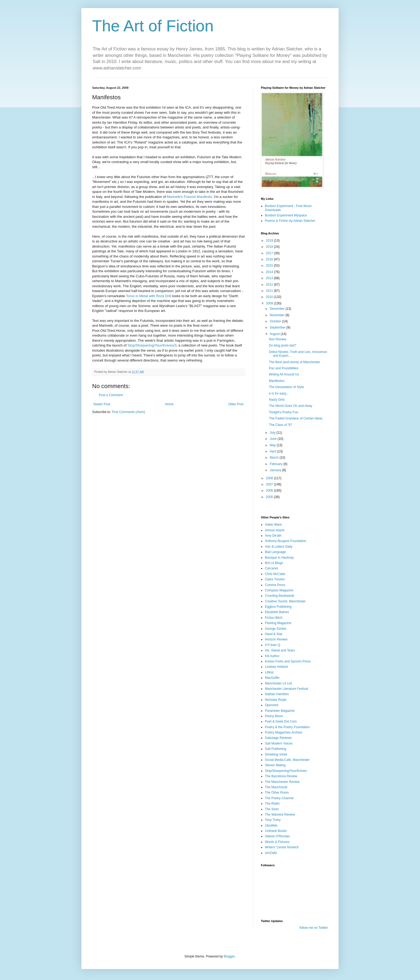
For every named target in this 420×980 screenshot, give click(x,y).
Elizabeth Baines (277, 612)
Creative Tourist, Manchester (285, 601)
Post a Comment (111, 395)
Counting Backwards (280, 596)
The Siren (272, 809)
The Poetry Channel (279, 798)
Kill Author (272, 656)
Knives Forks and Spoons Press (288, 661)
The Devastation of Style (286, 387)
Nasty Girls (277, 400)
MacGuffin (272, 678)
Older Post (236, 404)
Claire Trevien (275, 579)
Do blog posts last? (283, 345)
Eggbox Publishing (278, 607)
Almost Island (275, 530)
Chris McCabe (275, 574)
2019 (270, 241)
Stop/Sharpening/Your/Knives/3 (152, 345)
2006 (270, 491)
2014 (270, 272)
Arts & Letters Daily (279, 547)
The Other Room (277, 793)
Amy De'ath (273, 536)
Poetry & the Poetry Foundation (287, 727)
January (276, 470)
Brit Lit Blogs (274, 563)
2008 (270, 478)
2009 (270, 303)
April (273, 451)
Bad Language (275, 552)
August (275, 334)
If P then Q (273, 645)
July (273, 433)
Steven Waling (275, 765)
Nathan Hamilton (277, 694)
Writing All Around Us (284, 374)
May (273, 445)
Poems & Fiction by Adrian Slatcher (290, 221)
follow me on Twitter (314, 928)
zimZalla (271, 853)
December (278, 309)
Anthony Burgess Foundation (286, 541)
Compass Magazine (279, 590)
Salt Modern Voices (279, 743)
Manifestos (277, 381)
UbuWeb (271, 826)
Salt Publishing (275, 749)
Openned (271, 705)
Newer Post (102, 404)
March (275, 458)
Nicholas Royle (276, 700)
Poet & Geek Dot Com (281, 721)
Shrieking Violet (276, 754)
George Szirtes (276, 629)
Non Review (278, 339)
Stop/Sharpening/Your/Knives (286, 771)
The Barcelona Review (281, 776)
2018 (270, 247)
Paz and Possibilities (284, 368)
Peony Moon (274, 716)
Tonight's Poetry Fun (284, 412)
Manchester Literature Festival (286, 689)
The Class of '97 (280, 425)
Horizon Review (276, 639)
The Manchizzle (276, 787)
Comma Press (275, 585)
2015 (270, 266)
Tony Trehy (273, 820)
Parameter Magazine (280, 711)
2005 (270, 497)
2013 (270, 278)
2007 (270, 484)
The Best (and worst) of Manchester (295, 362)
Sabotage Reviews (278, 738)
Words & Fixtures (277, 842)
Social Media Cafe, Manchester (287, 760)
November (278, 315)
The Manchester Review (282, 782)
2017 (270, 253)
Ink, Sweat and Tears (280, 650)
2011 (270, 291)
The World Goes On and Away (291, 406)
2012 (270, 285)
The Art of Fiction (153, 26)
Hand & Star (274, 634)
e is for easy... (279, 393)
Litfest (269, 672)
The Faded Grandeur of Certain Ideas (296, 418)
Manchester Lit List (278, 683)
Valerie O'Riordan (277, 836)
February (277, 464)
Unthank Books (276, 831)
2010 (270, 297)
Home (169, 404)
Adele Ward (273, 525)
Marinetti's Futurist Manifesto (189, 197)
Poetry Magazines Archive (284, 732)
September (278, 327)
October (276, 321)
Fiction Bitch (274, 618)
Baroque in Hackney (279, 558)
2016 (270, 259)
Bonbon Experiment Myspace (286, 215)
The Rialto (272, 804)
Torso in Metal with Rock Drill (149, 296)
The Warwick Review (280, 815)
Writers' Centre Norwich (282, 847)
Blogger (229, 956)
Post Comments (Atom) (128, 412)
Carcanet (271, 568)
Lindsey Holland (276, 667)
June (274, 439)
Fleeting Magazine (278, 623)
